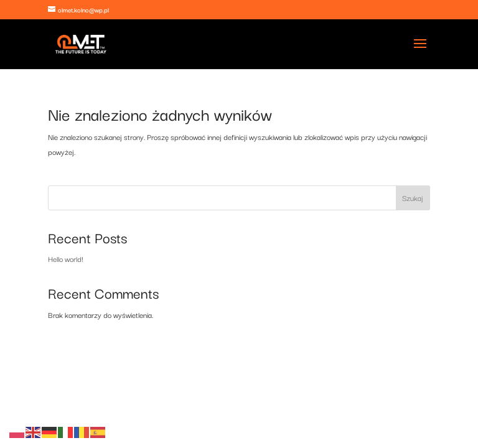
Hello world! (66, 259)
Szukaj (413, 198)
